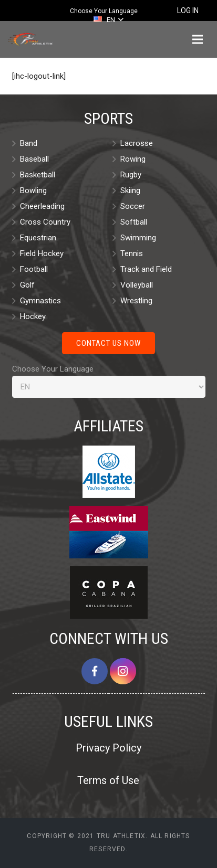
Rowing (133, 159)
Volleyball (137, 285)
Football (34, 269)
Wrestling (136, 301)
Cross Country (45, 222)
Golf (27, 285)
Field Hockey (42, 253)
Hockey (33, 316)
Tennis (132, 253)
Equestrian (38, 238)
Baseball (34, 159)
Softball (134, 222)
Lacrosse (137, 143)
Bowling (33, 190)
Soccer (133, 206)
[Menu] (198, 39)
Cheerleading (42, 206)
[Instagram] (123, 671)
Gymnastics (40, 301)
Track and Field (146, 269)
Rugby (131, 175)
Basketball (38, 175)
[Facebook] (95, 671)
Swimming (138, 238)
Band (29, 143)
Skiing (130, 190)
